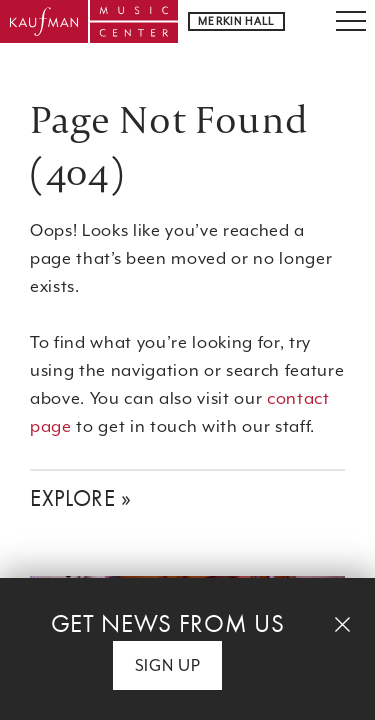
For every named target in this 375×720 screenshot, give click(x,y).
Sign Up (168, 665)
